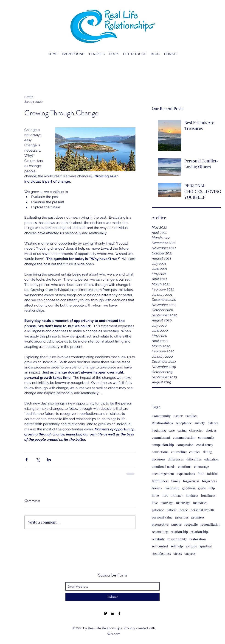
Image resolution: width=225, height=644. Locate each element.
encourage (201, 467)
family (176, 481)
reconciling (160, 532)
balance (213, 423)
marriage (167, 503)
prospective (160, 524)
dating (207, 452)
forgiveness (191, 481)
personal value (162, 517)
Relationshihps (162, 423)
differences (176, 459)
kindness (192, 495)
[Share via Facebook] (27, 460)
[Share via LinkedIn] (49, 460)
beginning (159, 430)
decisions (158, 459)
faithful (212, 474)
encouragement (163, 474)
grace (202, 488)
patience (158, 510)
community (206, 437)
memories (200, 503)
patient (172, 510)
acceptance (184, 423)
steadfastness (161, 553)
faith (201, 474)
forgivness (209, 481)
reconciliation (210, 524)
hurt (165, 495)
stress (178, 553)
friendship (172, 488)
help (212, 488)
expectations (186, 474)
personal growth (202, 510)
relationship (179, 532)
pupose (176, 524)
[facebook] (119, 613)
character (196, 430)
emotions (185, 467)
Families (191, 416)
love (155, 503)
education (211, 459)
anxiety (200, 423)
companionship (163, 445)
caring (182, 430)
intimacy (177, 495)
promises (198, 517)
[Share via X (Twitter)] (38, 460)
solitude (191, 546)
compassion (185, 445)
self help (177, 546)
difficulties (194, 459)
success (190, 553)
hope (155, 495)
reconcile (191, 524)
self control (160, 546)
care (172, 430)
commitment (161, 437)
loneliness (208, 495)
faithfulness (160, 481)
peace (184, 510)
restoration (198, 539)
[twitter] (106, 613)
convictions (160, 452)
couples (195, 452)
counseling (179, 452)
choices (211, 430)
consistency (205, 445)
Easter (178, 416)
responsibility (177, 539)
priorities (182, 517)
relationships (200, 532)
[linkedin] (112, 613)
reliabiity (158, 539)
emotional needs (163, 467)
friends (157, 488)
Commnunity (161, 416)
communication (184, 437)
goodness (189, 488)
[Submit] (112, 597)
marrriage (183, 503)
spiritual (206, 546)
